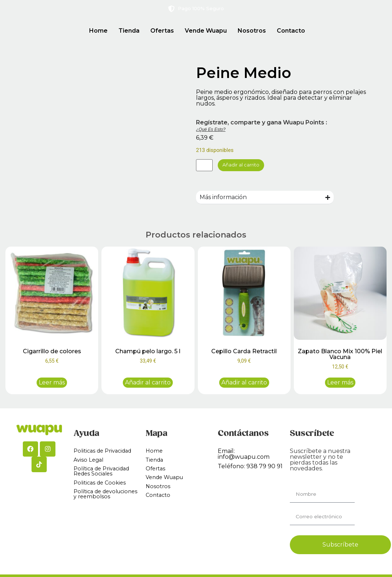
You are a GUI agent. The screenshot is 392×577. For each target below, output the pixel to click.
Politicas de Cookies (102, 487)
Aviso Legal (89, 462)
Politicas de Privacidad (106, 453)
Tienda (129, 31)
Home (98, 31)
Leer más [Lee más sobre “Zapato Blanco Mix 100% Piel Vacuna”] (340, 384)
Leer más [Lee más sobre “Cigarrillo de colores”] (52, 384)
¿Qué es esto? (211, 129)
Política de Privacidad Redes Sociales (105, 474)
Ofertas (162, 31)
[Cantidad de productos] (207, 166)
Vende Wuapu (206, 31)
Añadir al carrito (251, 166)
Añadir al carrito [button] (148, 384)
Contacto (291, 31)
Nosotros (252, 31)
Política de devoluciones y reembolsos (95, 502)
